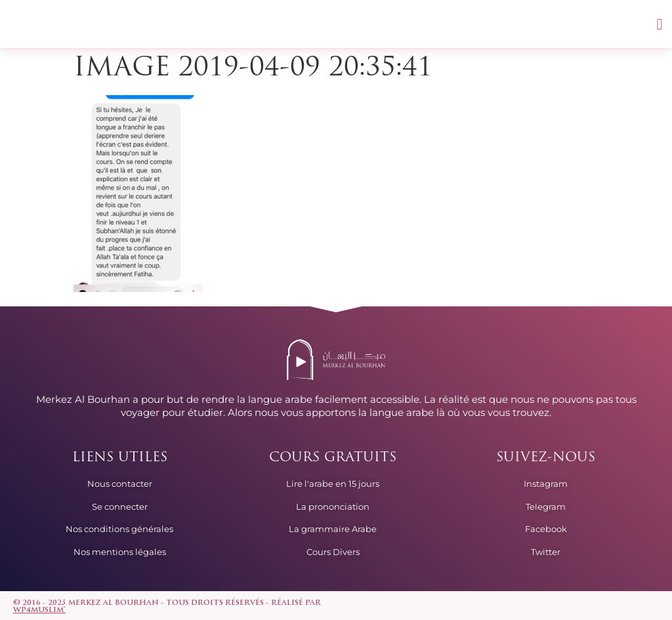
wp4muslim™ (39, 610)
